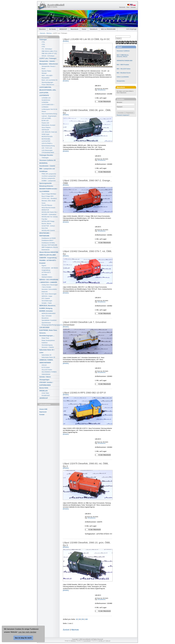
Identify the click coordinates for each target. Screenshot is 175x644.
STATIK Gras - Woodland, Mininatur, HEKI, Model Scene (49, 201)
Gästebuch (94, 29)
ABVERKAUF (44, 398)
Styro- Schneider (47, 316)
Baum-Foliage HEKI (48, 196)
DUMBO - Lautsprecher (49, 181)
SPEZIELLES (43, 391)
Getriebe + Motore (45, 377)
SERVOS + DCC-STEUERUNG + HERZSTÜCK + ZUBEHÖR (49, 281)
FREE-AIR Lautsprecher (49, 174)
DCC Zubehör (46, 298)
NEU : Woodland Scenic (124, 73)
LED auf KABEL (46, 118)
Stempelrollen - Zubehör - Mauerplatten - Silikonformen (49, 63)
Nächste (75, 630)
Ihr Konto (52, 29)
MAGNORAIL (44, 163)
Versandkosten (101, 90)
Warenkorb (74, 29)
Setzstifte (44, 275)
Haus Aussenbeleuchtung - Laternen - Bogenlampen (50, 115)
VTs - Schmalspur (47, 49)
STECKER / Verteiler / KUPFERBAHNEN (46, 384)
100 (86, 619)
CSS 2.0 (108, 641)
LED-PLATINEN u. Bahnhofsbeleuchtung (48, 145)
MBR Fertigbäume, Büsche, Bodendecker (50, 248)
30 (80, 619)
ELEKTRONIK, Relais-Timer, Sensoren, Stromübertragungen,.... (48, 333)
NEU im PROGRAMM (108, 29)
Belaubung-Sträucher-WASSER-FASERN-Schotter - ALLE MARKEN (49, 189)
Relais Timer (45, 338)
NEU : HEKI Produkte (123, 65)
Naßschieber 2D (46, 355)
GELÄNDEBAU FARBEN (49, 372)
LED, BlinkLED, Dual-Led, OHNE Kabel (49, 133)
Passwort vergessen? (123, 115)
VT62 (43, 44)
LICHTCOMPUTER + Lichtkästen (48, 106)
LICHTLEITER (46, 141)
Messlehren (45, 318)
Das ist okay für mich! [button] (23, 638)
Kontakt (133, 7)
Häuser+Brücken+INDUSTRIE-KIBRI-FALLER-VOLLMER (49, 254)
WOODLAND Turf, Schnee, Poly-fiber (50, 218)
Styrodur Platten (46, 71)
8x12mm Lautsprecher (48, 178)
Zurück (66, 630)
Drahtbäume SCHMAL (48, 243)
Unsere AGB (43, 409)
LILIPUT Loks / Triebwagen (48, 58)
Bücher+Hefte (44, 388)
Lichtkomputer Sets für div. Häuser (50, 110)
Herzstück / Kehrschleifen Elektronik (49, 290)
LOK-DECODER (44, 327)
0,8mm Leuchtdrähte (123, 77)
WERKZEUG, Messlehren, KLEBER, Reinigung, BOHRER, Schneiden (48, 308)
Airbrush (44, 365)
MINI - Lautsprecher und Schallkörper (47, 170)
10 (77, 619)
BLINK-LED (45, 121)
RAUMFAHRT (46, 396)
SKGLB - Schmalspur (48, 56)
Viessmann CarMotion (123, 51)
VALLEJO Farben (47, 370)
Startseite (122, 7)
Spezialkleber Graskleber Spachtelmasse (49, 321)
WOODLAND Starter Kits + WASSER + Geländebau (50, 213)
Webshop (49, 33)
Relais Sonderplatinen (48, 340)
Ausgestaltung (46, 270)
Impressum (43, 412)
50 (83, 619)
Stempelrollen (121, 81)
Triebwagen (43, 40)
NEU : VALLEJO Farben (124, 69)
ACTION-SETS (46, 272)
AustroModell (56, 5)
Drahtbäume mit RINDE (49, 238)
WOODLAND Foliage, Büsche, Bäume (48, 222)
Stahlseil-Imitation (47, 277)
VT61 (43, 42)
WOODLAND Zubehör (48, 231)
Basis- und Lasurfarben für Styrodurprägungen (50, 81)
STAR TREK (45, 393)
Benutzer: (120, 102)
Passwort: (120, 107)
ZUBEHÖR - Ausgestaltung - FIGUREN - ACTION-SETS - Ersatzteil (48, 260)
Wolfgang (73, 641)
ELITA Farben (46, 367)
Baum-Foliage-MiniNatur (49, 194)
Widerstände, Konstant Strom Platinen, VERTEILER (48, 127)
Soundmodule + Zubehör (47, 166)
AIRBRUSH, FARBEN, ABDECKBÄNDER (46, 361)
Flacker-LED (45, 123)
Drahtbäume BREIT (47, 240)
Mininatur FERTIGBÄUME (49, 245)
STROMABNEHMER (48, 153)
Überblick (42, 29)
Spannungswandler (46, 183)
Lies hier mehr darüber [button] (27, 632)
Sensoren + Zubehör (48, 347)
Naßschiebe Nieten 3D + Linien (47, 351)
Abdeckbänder (46, 374)
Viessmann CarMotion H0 (47, 160)
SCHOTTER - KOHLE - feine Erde (49, 227)
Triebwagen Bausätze (46, 155)
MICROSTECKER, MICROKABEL (47, 138)
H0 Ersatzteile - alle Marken (50, 268)
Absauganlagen (44, 380)
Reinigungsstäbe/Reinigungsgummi (51, 325)
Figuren (44, 266)
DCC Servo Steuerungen (49, 294)
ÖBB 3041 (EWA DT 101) (49, 54)
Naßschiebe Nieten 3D (48, 357)
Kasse (84, 29)
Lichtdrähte (45, 102)
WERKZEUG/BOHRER (49, 313)
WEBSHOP (63, 29)
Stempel (44, 73)
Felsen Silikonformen (48, 85)
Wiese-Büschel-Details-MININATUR (49, 209)
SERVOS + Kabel (47, 296)
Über (128, 7)
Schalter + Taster (47, 303)
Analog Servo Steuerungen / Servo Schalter (50, 286)
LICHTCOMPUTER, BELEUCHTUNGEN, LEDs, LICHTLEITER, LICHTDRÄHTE (48, 91)
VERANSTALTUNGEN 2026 (125, 61)
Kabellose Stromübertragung (47, 344)
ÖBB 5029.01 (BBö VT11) (49, 51)
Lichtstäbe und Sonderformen (46, 99)
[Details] (66, 41)
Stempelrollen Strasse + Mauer (49, 68)
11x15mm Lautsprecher (49, 176)
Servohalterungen (47, 301)
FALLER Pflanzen (47, 205)
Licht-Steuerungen (47, 150)
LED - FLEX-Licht (47, 148)
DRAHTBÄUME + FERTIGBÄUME (45, 234)
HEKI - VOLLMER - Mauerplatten (47, 77)
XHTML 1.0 (102, 641)
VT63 (43, 47)
